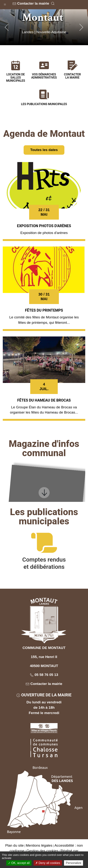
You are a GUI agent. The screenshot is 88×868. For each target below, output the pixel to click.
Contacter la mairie (31, 4)
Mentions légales (39, 845)
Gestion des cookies (43, 851)
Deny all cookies (48, 863)
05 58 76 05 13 (44, 675)
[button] (5, 4)
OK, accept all (19, 863)
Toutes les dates (44, 150)
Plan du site (14, 845)
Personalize (74, 863)
